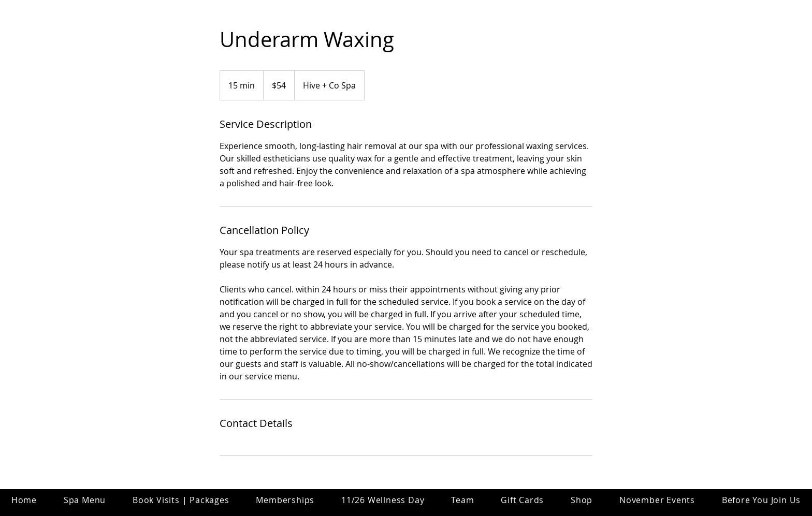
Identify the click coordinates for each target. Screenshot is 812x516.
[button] (462, 500)
